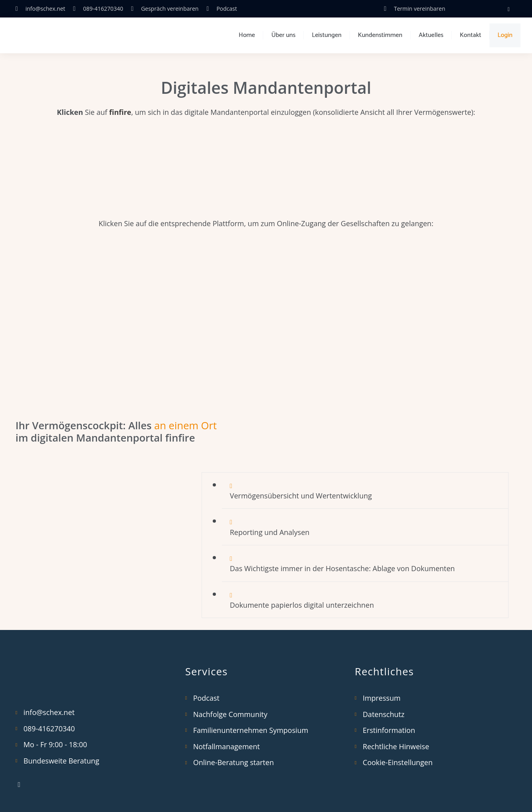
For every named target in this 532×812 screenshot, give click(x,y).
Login (505, 35)
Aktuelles (431, 35)
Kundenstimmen (380, 35)
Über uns (283, 35)
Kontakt (470, 35)
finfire (120, 112)
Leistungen (327, 35)
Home (247, 35)
